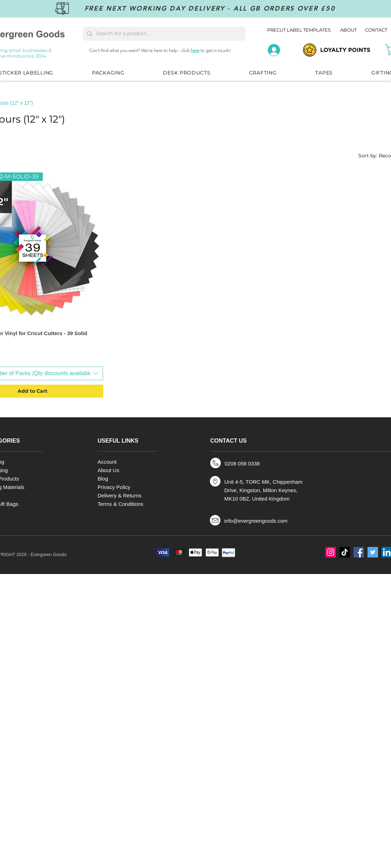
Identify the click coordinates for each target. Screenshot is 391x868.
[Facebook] (359, 552)
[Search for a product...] (163, 34)
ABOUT (349, 30)
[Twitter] (373, 552)
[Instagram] (331, 552)
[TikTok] (345, 552)
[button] (108, 73)
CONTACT (376, 30)
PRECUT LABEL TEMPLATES (299, 30)
